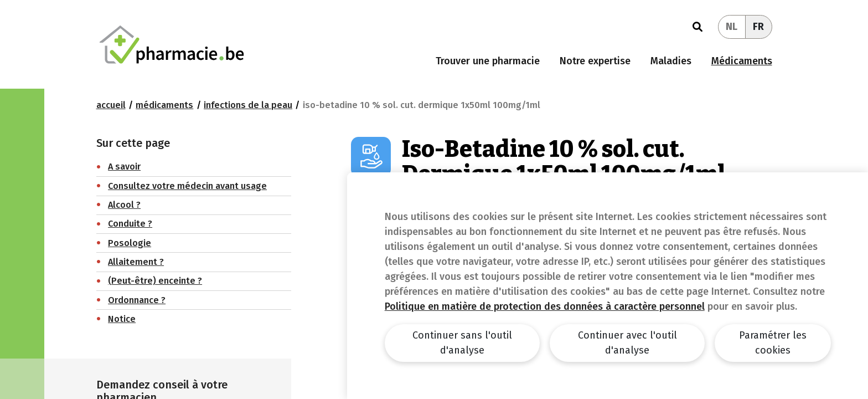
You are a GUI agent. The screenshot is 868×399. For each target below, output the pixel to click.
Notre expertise (595, 61)
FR (758, 27)
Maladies (671, 61)
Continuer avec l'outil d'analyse (627, 343)
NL (732, 27)
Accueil (111, 105)
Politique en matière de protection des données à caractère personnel (545, 306)
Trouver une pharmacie (488, 61)
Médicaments (742, 61)
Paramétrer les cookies (773, 343)
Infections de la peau (248, 105)
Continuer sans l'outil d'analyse (462, 343)
